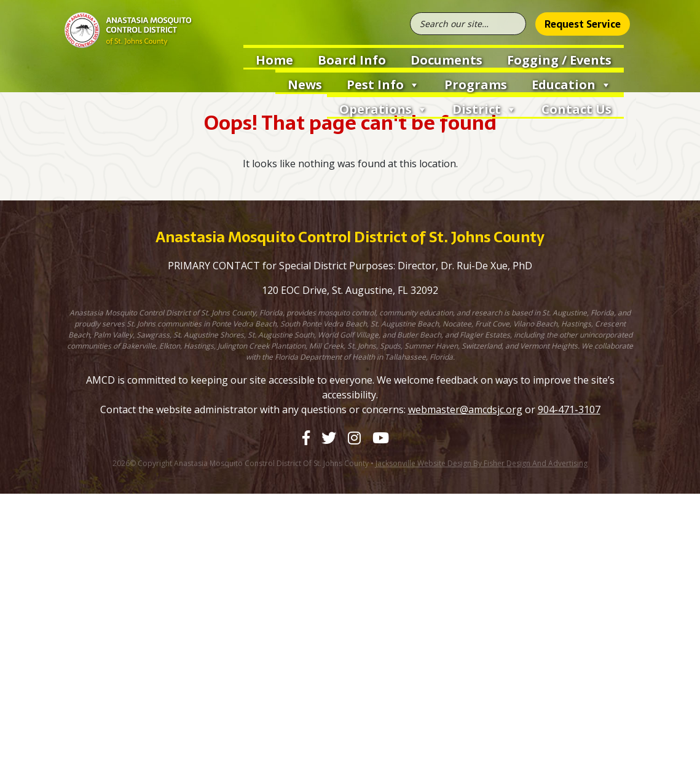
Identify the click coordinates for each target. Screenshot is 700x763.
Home (274, 60)
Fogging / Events (559, 60)
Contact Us (576, 109)
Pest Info (383, 83)
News (305, 85)
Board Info (352, 60)
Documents (446, 60)
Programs (476, 85)
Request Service (583, 24)
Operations (383, 108)
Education (572, 83)
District (485, 108)
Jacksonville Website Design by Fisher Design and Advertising (482, 463)
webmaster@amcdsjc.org (465, 409)
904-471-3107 (569, 409)
